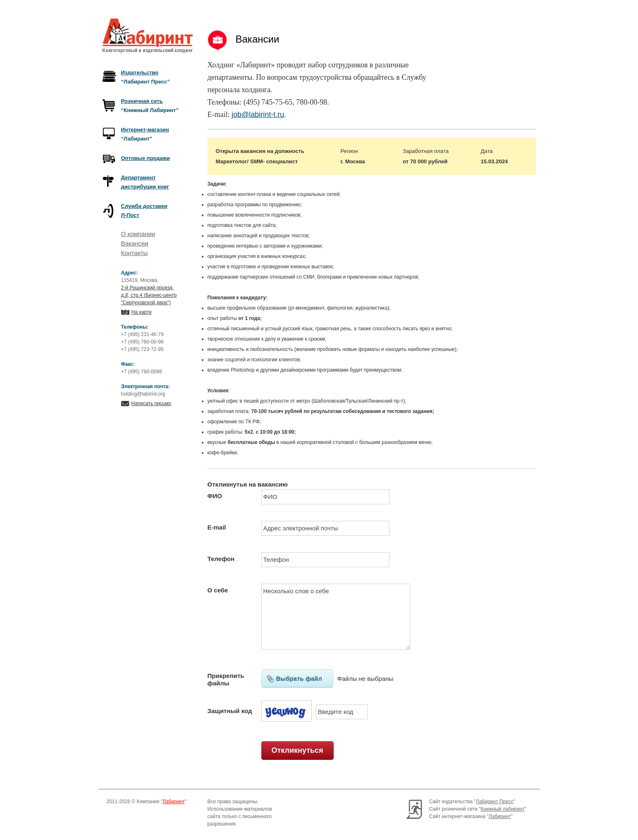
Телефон (221, 559)
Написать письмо (151, 403)
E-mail (217, 527)
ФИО (215, 496)
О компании (138, 234)
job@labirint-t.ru (258, 115)
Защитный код (230, 711)
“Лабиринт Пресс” (146, 77)
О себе (218, 590)
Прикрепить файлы (226, 679)
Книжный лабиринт (502, 809)
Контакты (135, 253)
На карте (142, 312)
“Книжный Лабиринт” (150, 106)
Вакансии (135, 243)
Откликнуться (297, 750)
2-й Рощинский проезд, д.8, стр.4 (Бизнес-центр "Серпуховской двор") (149, 295)
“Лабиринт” (145, 134)
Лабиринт (174, 802)
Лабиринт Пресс (495, 802)
